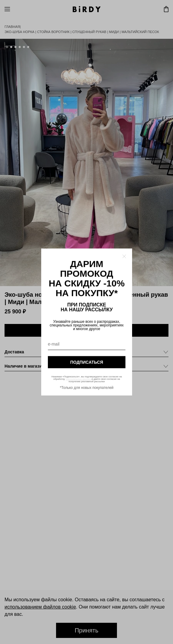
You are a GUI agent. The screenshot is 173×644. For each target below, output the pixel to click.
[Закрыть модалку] (124, 256)
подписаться (86, 362)
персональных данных (78, 379)
